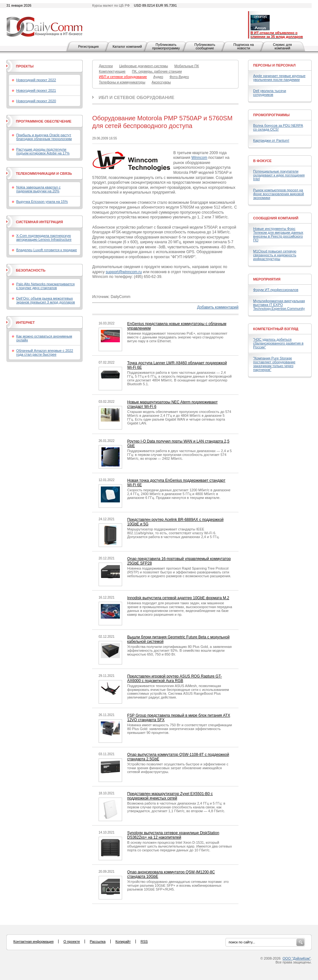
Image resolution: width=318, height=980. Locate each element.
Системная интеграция (39, 222)
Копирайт (123, 941)
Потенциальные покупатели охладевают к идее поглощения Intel (279, 175)
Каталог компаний (127, 46)
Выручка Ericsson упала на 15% (42, 202)
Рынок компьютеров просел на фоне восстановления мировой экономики (279, 194)
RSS (144, 941)
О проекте (72, 941)
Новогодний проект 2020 (36, 101)
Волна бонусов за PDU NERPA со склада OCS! (278, 127)
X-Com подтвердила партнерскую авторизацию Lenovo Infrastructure (44, 238)
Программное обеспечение (44, 121)
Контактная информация (33, 941)
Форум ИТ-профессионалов (276, 290)
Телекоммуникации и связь (44, 174)
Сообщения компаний (276, 218)
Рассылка (98, 941)
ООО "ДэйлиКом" (297, 958)
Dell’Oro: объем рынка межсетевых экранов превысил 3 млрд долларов (46, 300)
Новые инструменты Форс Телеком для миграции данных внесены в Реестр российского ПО (278, 234)
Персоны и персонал (274, 65)
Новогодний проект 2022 (36, 80)
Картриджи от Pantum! (271, 140)
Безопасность (31, 270)
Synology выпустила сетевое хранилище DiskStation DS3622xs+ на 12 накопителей (173, 835)
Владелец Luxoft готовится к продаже (47, 250)
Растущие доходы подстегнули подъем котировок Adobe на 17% (43, 151)
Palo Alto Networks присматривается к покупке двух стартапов (45, 286)
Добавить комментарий (218, 307)
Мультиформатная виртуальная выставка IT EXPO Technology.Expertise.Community (279, 305)
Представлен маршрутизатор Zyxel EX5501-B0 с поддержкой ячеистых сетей (170, 796)
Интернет (25, 323)
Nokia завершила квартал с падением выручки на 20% (38, 189)
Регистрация (88, 46)
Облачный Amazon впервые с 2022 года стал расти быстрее (45, 352)
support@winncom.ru (124, 272)
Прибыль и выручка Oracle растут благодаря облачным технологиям (44, 137)
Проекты (25, 66)
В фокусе (262, 161)
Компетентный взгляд (276, 329)
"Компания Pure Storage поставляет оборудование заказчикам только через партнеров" (274, 364)
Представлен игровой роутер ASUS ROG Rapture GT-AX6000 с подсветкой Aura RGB (175, 678)
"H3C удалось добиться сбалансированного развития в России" (278, 343)
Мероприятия (267, 279)
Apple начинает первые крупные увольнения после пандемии (279, 78)
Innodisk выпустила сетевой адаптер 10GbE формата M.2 (178, 598)
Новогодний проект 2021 (36, 90)
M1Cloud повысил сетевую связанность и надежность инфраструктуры (275, 255)
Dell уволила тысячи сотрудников (270, 93)
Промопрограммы (271, 115)
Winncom (199, 158)
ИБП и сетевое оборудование (136, 97)
